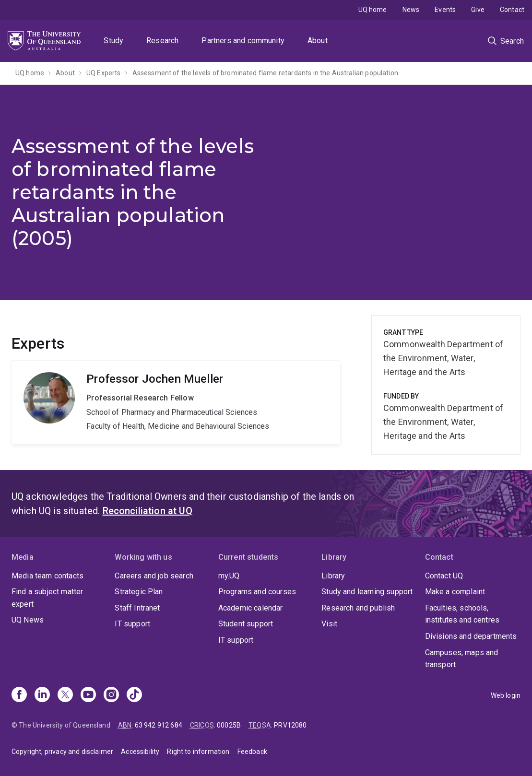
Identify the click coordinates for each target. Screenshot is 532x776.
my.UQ (229, 576)
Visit (329, 624)
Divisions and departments (471, 636)
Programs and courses (257, 592)
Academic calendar (251, 608)
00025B (229, 725)
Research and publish (358, 608)
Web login (506, 695)
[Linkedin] (42, 695)
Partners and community (243, 41)
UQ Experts (104, 73)
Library (333, 576)
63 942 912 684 (159, 725)
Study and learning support (367, 592)
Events (445, 10)
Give (478, 10)
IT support (132, 624)
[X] (65, 695)
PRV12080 (290, 725)
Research (162, 41)
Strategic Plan (139, 592)
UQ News (28, 620)
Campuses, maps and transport (462, 659)
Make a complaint (455, 592)
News (411, 10)
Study (113, 41)
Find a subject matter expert (47, 598)
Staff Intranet (137, 608)
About (318, 41)
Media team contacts (47, 576)
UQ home (373, 10)
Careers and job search (154, 576)
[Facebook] (19, 695)
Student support (246, 624)
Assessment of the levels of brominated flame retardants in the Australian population (265, 73)
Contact (512, 10)
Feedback (252, 752)
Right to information (198, 752)
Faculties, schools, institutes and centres (462, 614)
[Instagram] (111, 695)
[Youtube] (88, 695)
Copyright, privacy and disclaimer (62, 752)
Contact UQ (444, 576)
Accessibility (140, 752)
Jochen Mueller (176, 402)
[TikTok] (134, 695)
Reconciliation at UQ (148, 511)
